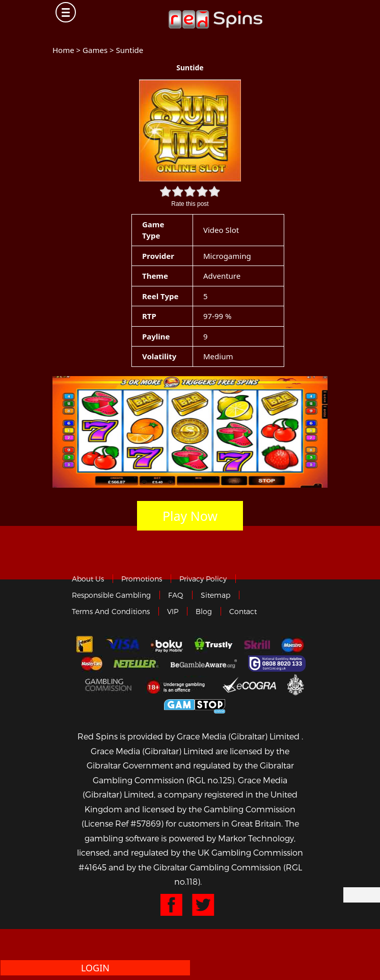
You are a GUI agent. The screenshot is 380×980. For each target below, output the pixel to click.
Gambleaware (204, 664)
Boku (167, 645)
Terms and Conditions (111, 611)
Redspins (215, 15)
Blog (204, 611)
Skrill (257, 645)
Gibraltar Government (296, 684)
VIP (173, 611)
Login (95, 968)
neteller (137, 664)
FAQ (176, 595)
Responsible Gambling (111, 595)
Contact (243, 611)
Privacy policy (203, 579)
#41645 (92, 867)
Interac (85, 645)
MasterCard (92, 664)
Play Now (190, 516)
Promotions (142, 579)
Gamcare (278, 664)
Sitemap (215, 595)
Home (63, 50)
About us (88, 579)
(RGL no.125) (210, 780)
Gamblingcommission (110, 684)
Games (95, 50)
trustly (213, 645)
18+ (179, 684)
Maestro (293, 645)
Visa (122, 645)
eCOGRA (249, 684)
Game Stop (195, 705)
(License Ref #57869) (123, 823)
